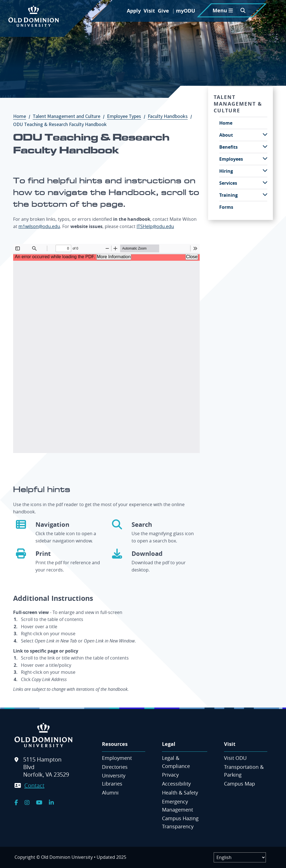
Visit (149, 11)
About (226, 135)
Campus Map (239, 784)
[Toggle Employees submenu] (265, 159)
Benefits (228, 147)
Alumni (110, 793)
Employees (231, 159)
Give (163, 11)
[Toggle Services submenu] (265, 183)
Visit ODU (235, 758)
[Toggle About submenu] (265, 135)
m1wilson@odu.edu (39, 226)
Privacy (170, 775)
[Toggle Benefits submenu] (265, 147)
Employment (117, 758)
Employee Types (127, 116)
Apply (134, 11)
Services (228, 183)
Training (228, 195)
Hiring (226, 171)
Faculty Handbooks (171, 116)
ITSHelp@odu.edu (155, 226)
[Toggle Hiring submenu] (265, 171)
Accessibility (176, 784)
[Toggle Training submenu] (265, 195)
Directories (115, 767)
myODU (186, 11)
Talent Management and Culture (69, 116)
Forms (226, 207)
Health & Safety (180, 793)
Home (22, 116)
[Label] (240, 857)
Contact (34, 785)
